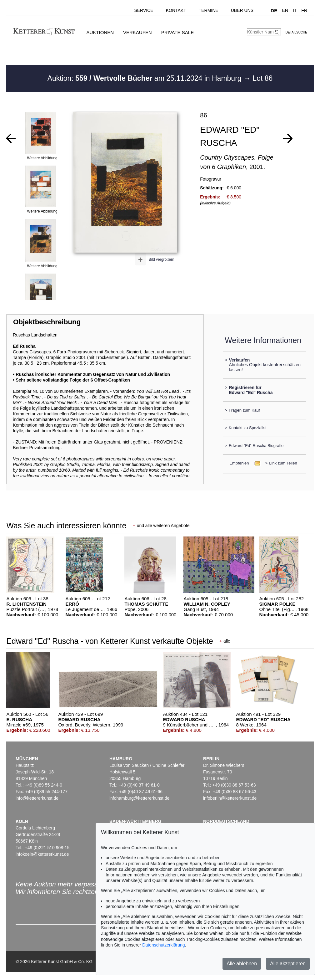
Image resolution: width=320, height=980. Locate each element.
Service (144, 10)
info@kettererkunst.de (37, 798)
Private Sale (177, 32)
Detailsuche (296, 32)
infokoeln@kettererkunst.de (42, 854)
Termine (209, 10)
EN (285, 10)
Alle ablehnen (242, 964)
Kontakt (176, 10)
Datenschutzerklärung (163, 945)
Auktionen (100, 32)
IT (295, 10)
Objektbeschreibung (47, 322)
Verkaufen (137, 32)
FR (304, 10)
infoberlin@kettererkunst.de (230, 798)
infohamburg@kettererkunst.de (139, 798)
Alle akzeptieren (288, 964)
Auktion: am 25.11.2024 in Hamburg (145, 78)
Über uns (242, 10)
